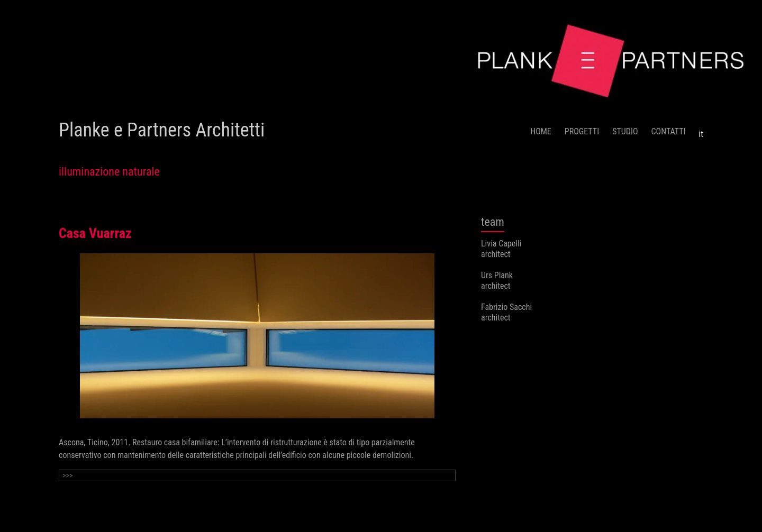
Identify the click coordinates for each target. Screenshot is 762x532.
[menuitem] (701, 130)
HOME (541, 131)
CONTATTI (669, 131)
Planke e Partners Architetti (162, 130)
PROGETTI (582, 131)
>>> (67, 475)
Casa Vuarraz (95, 233)
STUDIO (625, 131)
